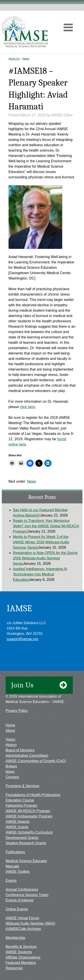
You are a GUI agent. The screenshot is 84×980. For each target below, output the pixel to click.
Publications (15, 852)
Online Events (17, 909)
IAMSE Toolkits (18, 872)
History (11, 745)
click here (28, 407)
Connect (12, 777)
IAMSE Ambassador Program (29, 816)
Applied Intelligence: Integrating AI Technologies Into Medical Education (40, 574)
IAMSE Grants (17, 827)
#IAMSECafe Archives (23, 929)
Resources (14, 968)
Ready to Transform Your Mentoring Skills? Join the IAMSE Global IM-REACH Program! (46, 526)
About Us (14, 59)
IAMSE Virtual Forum (22, 918)
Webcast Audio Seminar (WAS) (30, 923)
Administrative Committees (27, 756)
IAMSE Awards (17, 822)
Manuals (12, 866)
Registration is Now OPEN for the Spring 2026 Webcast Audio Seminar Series (45, 558)
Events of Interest (20, 900)
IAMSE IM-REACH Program (28, 811)
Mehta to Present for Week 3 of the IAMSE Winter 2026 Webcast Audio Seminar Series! (41, 542)
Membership (15, 938)
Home (10, 725)
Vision (10, 739)
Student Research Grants (26, 843)
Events (11, 881)
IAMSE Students (19, 952)
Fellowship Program (21, 806)
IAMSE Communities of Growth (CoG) (36, 761)
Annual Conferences (22, 889)
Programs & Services (22, 786)
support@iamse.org (22, 639)
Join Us (39, 685)
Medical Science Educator (26, 861)
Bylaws (11, 766)
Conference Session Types (27, 895)
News (26, 59)
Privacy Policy (17, 711)
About (10, 731)
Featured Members (21, 963)
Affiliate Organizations (23, 957)
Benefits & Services (21, 947)
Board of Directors (20, 750)
